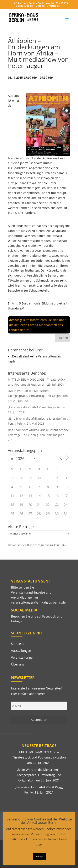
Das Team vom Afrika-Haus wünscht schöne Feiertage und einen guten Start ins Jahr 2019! (38, 435)
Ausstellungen (21, 650)
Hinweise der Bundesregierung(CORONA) (37, 545)
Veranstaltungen (23, 657)
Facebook (49, 616)
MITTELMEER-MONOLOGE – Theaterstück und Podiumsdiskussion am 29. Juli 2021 (39, 757)
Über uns (18, 664)
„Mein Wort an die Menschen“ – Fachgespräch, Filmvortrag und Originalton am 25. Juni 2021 (38, 396)
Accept (40, 856)
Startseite (18, 644)
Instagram (18, 621)
